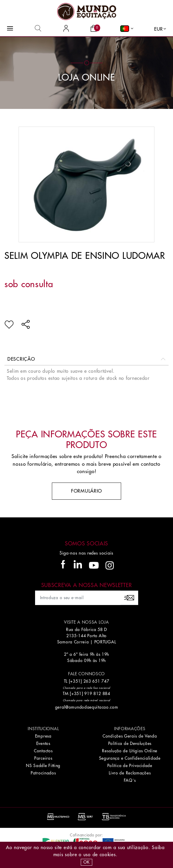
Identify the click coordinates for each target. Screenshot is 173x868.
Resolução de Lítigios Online (130, 751)
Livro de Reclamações (130, 773)
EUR (159, 29)
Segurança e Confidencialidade (130, 758)
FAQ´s (130, 780)
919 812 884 (97, 694)
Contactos (43, 751)
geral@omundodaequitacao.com (87, 707)
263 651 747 (96, 681)
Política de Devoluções (130, 743)
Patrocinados (43, 773)
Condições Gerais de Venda (130, 736)
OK (86, 862)
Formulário (86, 491)
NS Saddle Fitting (43, 766)
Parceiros (43, 758)
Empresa (43, 736)
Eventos (43, 743)
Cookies (108, 855)
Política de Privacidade (130, 766)
